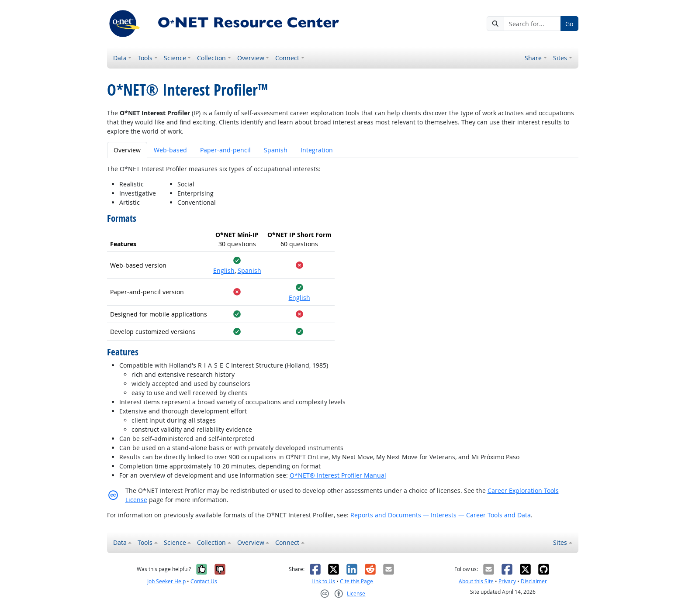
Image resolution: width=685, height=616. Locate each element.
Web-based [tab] (170, 150)
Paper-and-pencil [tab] (225, 150)
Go (569, 24)
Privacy (507, 581)
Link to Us (323, 581)
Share (533, 58)
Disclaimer (534, 581)
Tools (145, 58)
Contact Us (204, 581)
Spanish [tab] (276, 150)
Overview (251, 58)
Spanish (249, 270)
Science (175, 58)
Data (120, 58)
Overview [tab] (127, 150)
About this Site (476, 581)
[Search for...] (532, 24)
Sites (560, 58)
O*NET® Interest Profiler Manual (338, 475)
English (224, 270)
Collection (211, 58)
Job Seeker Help (166, 581)
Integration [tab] (317, 150)
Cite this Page (356, 581)
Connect (287, 58)
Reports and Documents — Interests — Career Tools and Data (441, 515)
